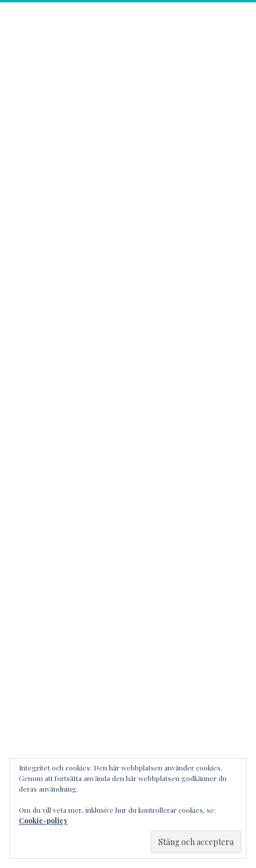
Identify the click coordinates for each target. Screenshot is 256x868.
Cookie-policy (43, 820)
